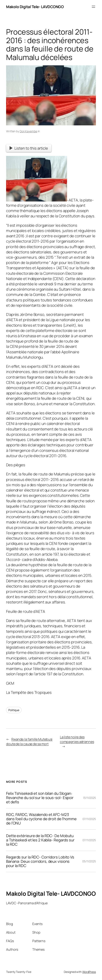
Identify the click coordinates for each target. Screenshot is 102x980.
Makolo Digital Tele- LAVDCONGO (35, 7)
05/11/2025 (89, 861)
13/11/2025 (89, 798)
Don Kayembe (28, 131)
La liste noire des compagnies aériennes (77, 739)
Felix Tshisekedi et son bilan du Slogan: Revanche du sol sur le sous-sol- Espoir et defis (40, 798)
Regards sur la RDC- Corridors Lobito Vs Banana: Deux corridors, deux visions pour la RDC (40, 861)
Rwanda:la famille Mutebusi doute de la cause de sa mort (29, 742)
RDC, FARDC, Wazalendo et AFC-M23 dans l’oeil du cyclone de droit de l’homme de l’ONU (41, 819)
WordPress (89, 972)
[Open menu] (93, 7)
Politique (14, 710)
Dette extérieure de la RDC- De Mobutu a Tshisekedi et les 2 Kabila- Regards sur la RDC (40, 840)
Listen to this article (29, 148)
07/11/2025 (89, 819)
